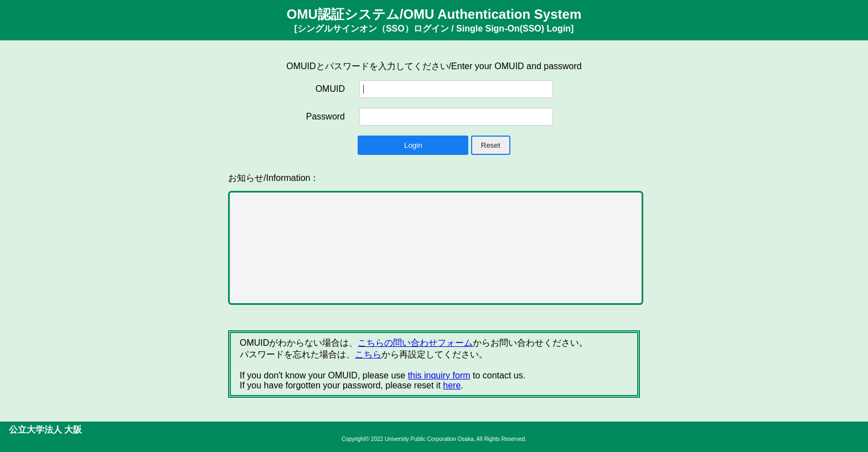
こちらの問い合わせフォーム (415, 343)
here (452, 385)
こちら (368, 354)
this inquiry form (439, 375)
